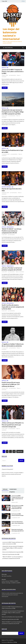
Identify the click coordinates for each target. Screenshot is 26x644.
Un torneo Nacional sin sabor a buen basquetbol (17, 522)
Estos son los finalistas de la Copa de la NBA (13, 552)
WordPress (10, 642)
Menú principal (9, 48)
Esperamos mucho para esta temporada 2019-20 (17, 530)
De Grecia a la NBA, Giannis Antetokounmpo (17, 515)
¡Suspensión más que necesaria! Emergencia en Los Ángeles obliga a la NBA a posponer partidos (13, 112)
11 (14, 451)
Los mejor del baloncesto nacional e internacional (11, 34)
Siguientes (20, 451)
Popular (5, 489)
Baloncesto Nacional (6, 187)
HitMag (15, 642)
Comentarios (13, 489)
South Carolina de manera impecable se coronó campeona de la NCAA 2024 (13, 307)
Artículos (4, 68)
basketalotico (13, 75)
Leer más (4, 87)
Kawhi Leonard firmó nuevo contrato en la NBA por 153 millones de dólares (11, 384)
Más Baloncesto (10, 227)
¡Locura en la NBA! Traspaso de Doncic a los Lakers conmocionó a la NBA (13, 71)
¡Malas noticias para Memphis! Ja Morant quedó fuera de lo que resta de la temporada (13, 425)
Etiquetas (12, 492)
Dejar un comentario (20, 272)
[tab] (5, 489)
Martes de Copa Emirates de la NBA (11, 554)
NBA (7, 68)
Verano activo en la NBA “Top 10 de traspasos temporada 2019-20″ (17, 507)
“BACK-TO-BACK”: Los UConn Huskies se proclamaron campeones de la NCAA (12, 231)
